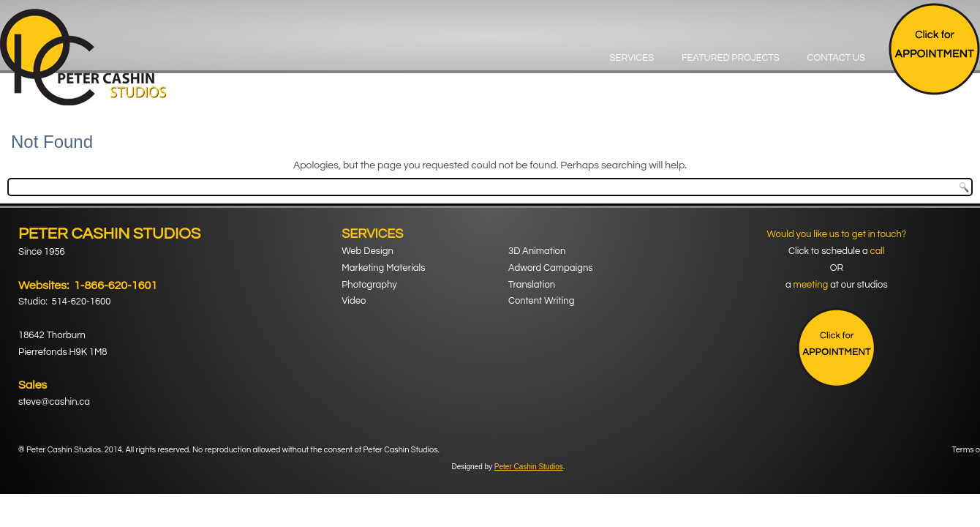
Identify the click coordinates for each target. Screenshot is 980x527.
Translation (532, 285)
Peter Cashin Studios (529, 467)
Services (632, 58)
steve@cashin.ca (54, 402)
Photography (369, 285)
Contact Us (836, 58)
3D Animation (537, 251)
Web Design (367, 251)
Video (354, 301)
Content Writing (541, 301)
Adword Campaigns (551, 268)
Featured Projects (731, 58)
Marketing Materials (383, 268)
